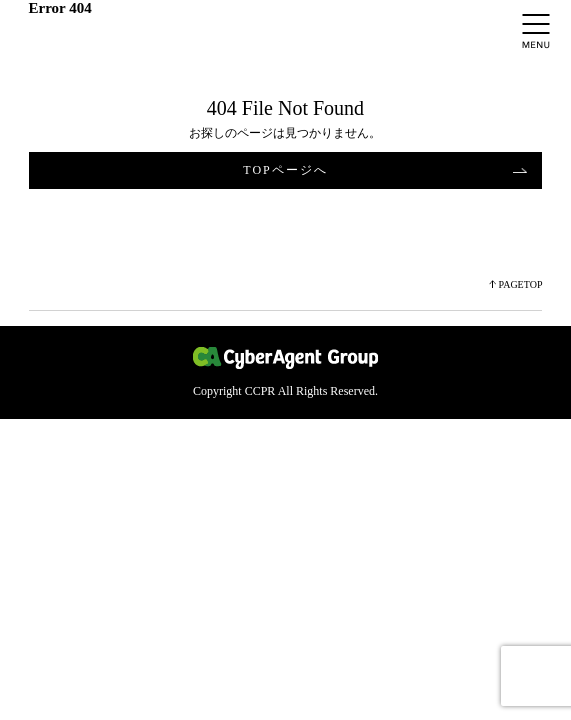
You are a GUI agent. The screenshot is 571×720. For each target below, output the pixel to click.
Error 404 (60, 8)
